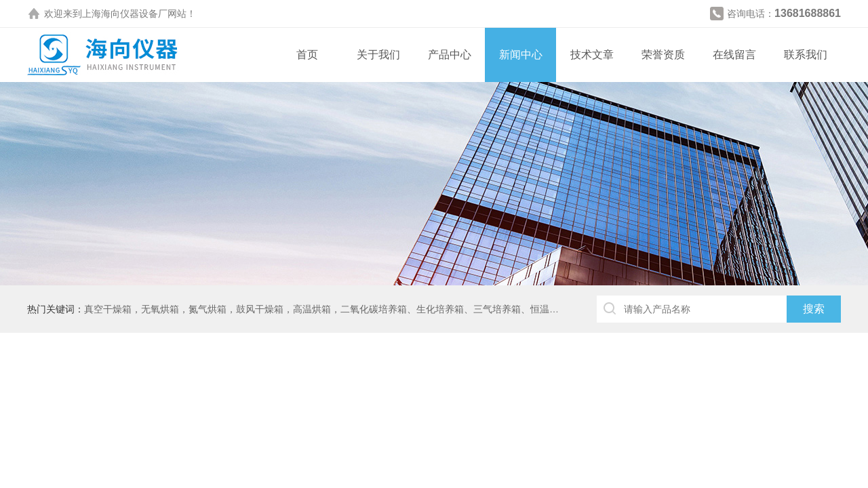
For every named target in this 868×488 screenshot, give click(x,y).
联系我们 (806, 55)
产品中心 (450, 55)
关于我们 (378, 55)
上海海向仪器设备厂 (125, 14)
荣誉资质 (663, 55)
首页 (307, 55)
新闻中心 (521, 55)
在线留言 (734, 55)
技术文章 (592, 55)
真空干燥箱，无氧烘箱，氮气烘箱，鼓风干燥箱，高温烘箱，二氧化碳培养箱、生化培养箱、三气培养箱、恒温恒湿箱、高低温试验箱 (364, 309)
